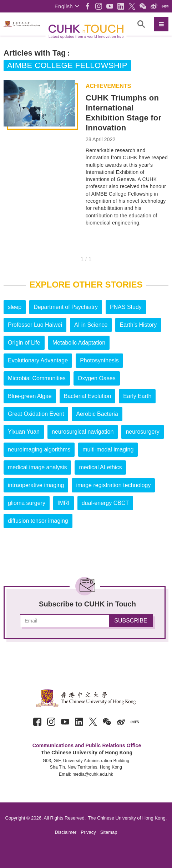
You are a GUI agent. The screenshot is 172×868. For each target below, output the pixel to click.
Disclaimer (66, 832)
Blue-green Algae (30, 396)
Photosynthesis (99, 360)
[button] (67, 6)
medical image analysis (37, 467)
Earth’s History (138, 325)
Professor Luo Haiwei (35, 325)
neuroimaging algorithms (39, 449)
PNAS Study (126, 307)
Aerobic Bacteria (97, 414)
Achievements (108, 86)
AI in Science (91, 325)
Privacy (88, 832)
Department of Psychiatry (66, 307)
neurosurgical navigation (83, 432)
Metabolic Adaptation (79, 343)
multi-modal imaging (108, 449)
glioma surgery (27, 503)
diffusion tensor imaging (38, 521)
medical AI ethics (100, 467)
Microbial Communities (37, 378)
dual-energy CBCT (105, 503)
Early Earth (137, 396)
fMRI (64, 503)
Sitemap (109, 832)
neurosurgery (142, 432)
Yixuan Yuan (24, 432)
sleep (15, 307)
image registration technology (113, 485)
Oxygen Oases (97, 378)
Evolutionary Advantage (38, 360)
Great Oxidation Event (36, 414)
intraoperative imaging (36, 485)
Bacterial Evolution (88, 396)
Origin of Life (24, 343)
